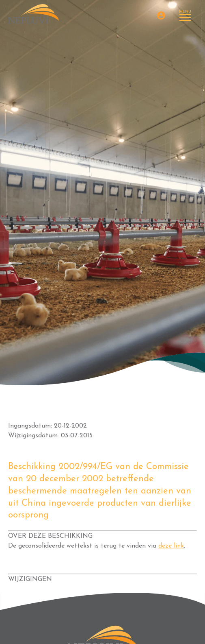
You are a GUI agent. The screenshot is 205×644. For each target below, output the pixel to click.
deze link (171, 546)
